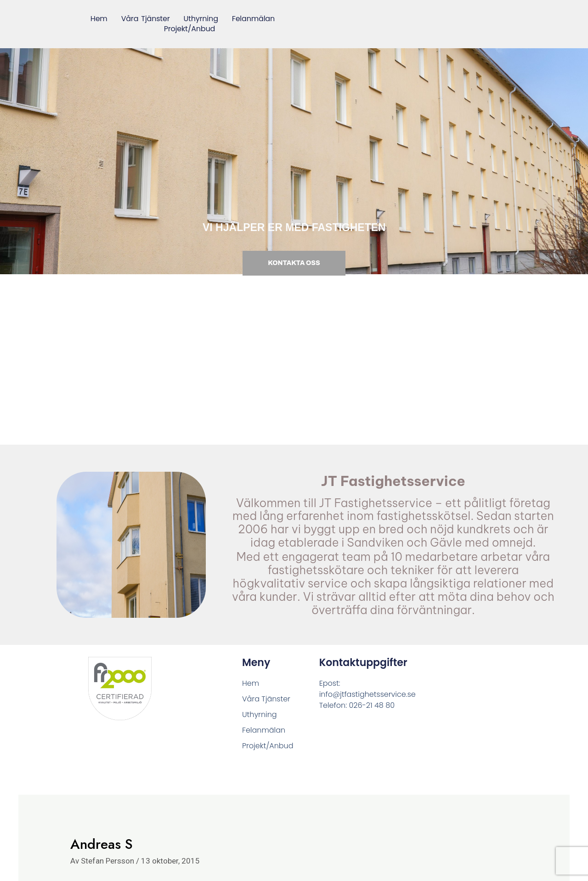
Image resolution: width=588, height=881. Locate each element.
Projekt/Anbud (189, 29)
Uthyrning (201, 19)
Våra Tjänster (145, 19)
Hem (99, 19)
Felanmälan (253, 19)
